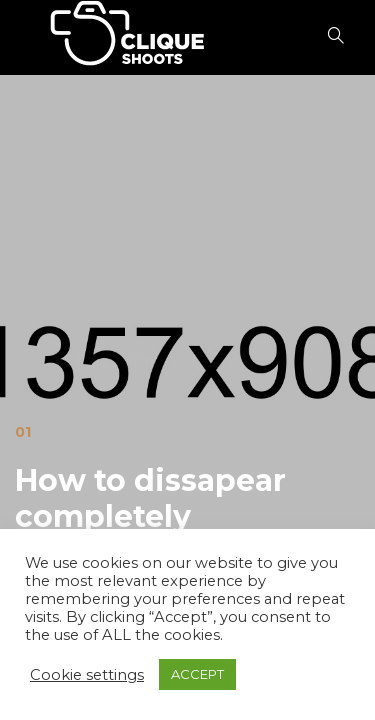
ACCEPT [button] (197, 674)
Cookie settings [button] (87, 675)
